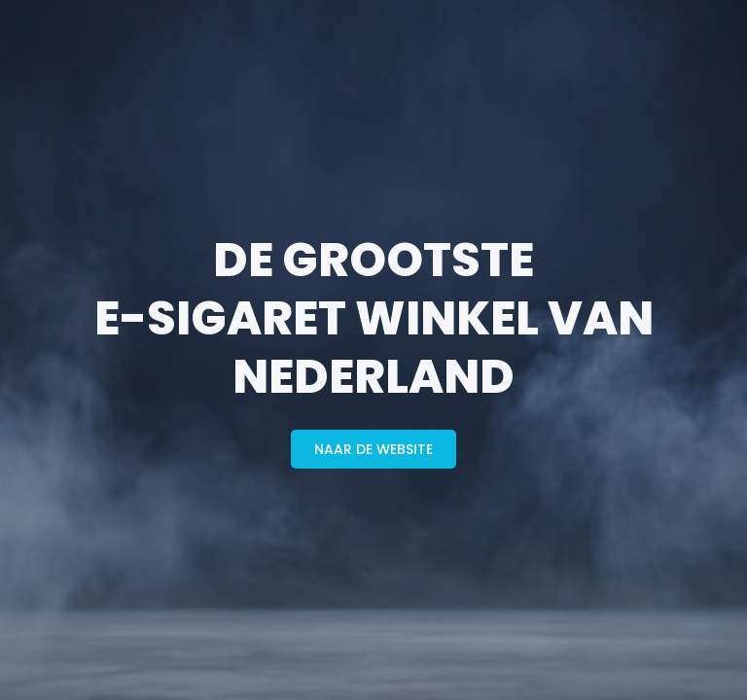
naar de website (373, 449)
